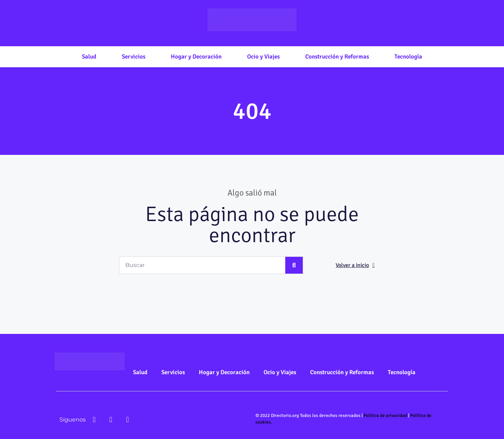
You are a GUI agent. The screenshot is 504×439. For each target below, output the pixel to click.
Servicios (134, 57)
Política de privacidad (385, 416)
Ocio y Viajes (263, 57)
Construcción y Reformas (337, 57)
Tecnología (408, 57)
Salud (89, 57)
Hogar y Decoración (196, 57)
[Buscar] (294, 265)
